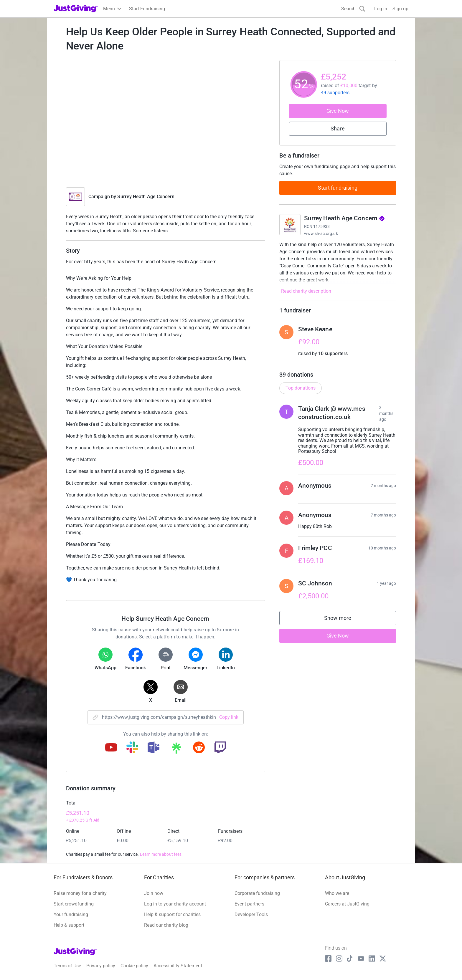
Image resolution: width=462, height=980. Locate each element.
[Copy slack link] (132, 748)
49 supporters (335, 93)
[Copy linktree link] (176, 749)
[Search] (353, 9)
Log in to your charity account (175, 904)
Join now (154, 893)
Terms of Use (67, 966)
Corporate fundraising (257, 893)
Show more (344, 619)
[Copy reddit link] (199, 748)
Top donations (301, 388)
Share (338, 129)
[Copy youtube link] (111, 748)
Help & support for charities (172, 914)
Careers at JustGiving (347, 904)
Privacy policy (101, 966)
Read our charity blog (166, 925)
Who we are (337, 893)
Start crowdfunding (74, 904)
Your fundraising (71, 914)
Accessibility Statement (178, 966)
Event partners (249, 904)
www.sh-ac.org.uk (321, 234)
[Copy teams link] (154, 748)
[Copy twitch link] (220, 748)
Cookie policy (134, 966)
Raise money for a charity (80, 893)
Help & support (69, 925)
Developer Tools (251, 914)
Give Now (338, 111)
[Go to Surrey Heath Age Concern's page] (290, 225)
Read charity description (306, 291)
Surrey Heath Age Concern (146, 197)
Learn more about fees (161, 854)
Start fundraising (338, 188)
